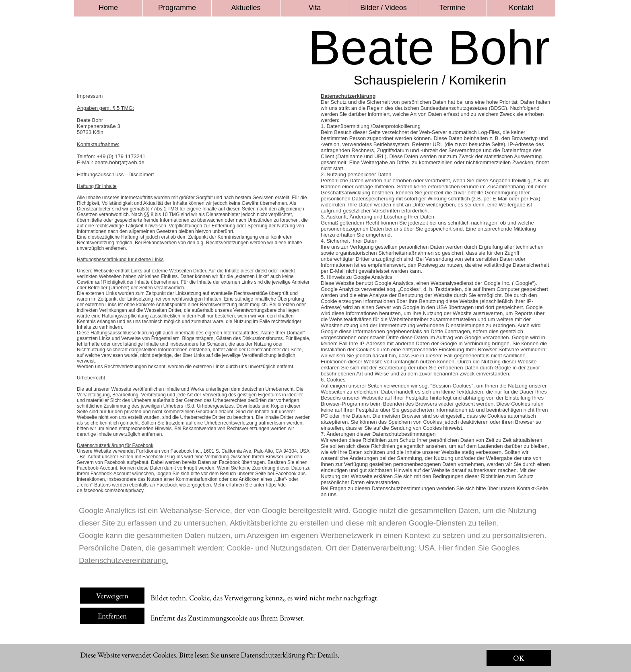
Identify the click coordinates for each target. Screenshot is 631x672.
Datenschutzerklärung (273, 655)
